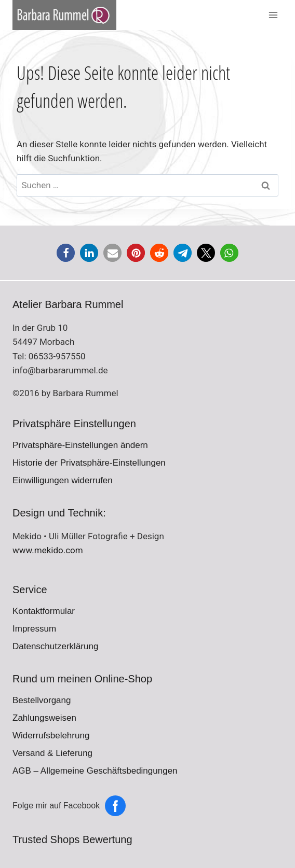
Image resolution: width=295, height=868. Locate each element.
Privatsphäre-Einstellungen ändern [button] (80, 445)
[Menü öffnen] (273, 15)
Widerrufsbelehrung (51, 736)
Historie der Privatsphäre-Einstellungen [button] (89, 463)
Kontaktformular (44, 611)
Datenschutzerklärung (55, 646)
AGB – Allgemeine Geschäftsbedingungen (95, 771)
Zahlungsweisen (44, 718)
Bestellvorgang (42, 700)
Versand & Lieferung (52, 753)
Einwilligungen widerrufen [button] (63, 480)
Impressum (34, 629)
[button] (66, 253)
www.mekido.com (48, 550)
